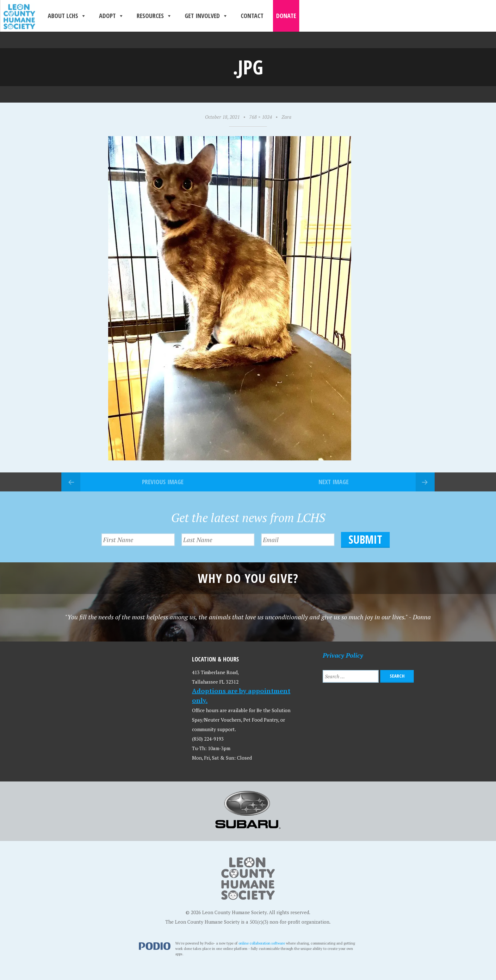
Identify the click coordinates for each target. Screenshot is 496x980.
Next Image (334, 482)
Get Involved (206, 16)
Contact (252, 16)
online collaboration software (262, 943)
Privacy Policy (343, 655)
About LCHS (67, 16)
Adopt (112, 16)
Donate (286, 16)
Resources (154, 16)
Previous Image (163, 482)
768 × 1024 (261, 117)
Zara (286, 117)
